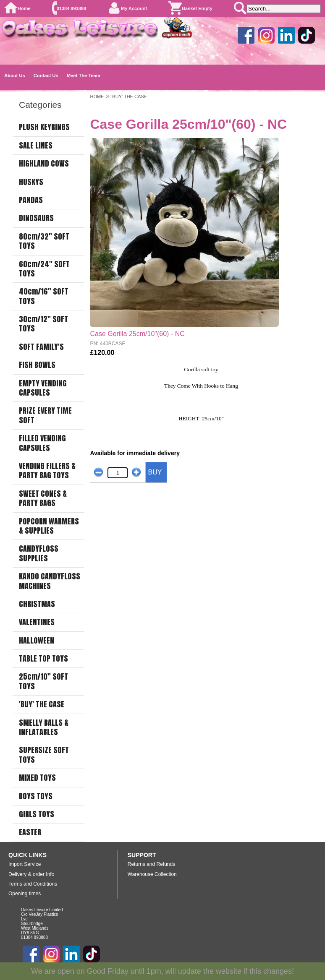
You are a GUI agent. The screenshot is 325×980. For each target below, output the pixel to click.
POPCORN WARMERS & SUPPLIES (49, 526)
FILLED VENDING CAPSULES (42, 443)
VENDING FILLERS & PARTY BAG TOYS (47, 471)
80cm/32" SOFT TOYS (44, 241)
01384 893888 (71, 8)
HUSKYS (31, 182)
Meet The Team (84, 76)
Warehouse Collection (152, 874)
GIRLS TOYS (37, 814)
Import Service (25, 864)
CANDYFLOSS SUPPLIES (39, 554)
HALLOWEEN (37, 641)
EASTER (30, 832)
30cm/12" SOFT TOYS (43, 324)
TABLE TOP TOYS (43, 659)
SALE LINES (36, 146)
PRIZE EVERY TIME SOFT (45, 416)
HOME (97, 96)
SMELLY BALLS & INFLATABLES (44, 728)
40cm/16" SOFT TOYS (44, 296)
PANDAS (31, 200)
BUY (155, 472)
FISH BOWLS (37, 365)
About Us (15, 76)
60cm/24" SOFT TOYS (44, 269)
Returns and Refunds (151, 864)
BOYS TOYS (36, 796)
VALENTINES (37, 622)
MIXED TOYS (37, 778)
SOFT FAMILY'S (41, 347)
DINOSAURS (36, 218)
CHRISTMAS (37, 604)
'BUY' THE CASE (42, 704)
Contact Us (46, 76)
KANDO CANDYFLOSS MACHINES (50, 581)
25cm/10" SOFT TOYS (43, 682)
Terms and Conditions (33, 884)
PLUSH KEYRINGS (44, 127)
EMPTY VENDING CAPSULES (43, 388)
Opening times (25, 894)
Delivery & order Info (31, 874)
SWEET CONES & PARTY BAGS (43, 499)
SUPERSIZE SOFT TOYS (44, 755)
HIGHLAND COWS (44, 164)
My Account (134, 8)
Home (24, 8)
